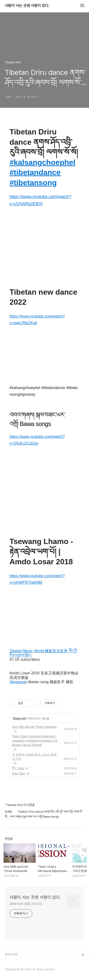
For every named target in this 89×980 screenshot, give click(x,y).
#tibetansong (33, 183)
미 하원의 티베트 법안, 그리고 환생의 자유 (34, 757)
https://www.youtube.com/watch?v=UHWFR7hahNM (37, 579)
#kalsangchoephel (42, 162)
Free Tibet (19, 774)
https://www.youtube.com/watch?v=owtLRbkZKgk (37, 320)
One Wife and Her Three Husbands (34, 727)
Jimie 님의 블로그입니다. (26, 904)
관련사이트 (11, 954)
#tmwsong (18, 682)
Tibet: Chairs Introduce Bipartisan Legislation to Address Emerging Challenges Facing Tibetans (35, 741)
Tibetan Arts (19, 718)
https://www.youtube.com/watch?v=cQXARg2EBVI (40, 200)
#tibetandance (35, 172)
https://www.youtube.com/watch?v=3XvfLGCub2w (37, 440)
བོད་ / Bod (18, 768)
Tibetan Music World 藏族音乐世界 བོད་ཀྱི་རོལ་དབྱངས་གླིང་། (43, 653)
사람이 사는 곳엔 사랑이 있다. (27, 6)
